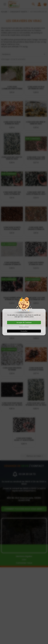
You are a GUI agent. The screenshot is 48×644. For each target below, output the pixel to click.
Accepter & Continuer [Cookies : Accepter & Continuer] (24, 322)
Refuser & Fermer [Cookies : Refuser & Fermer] (24, 327)
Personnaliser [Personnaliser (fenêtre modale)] (24, 331)
